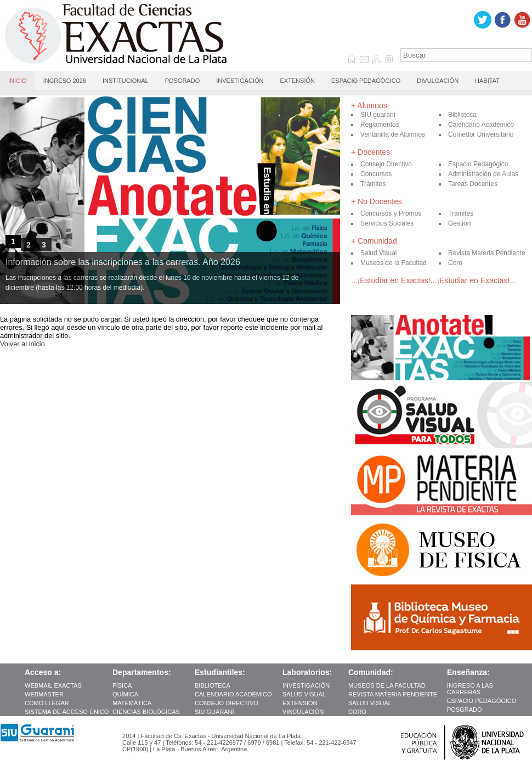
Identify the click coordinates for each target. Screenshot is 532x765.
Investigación (240, 81)
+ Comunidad (374, 241)
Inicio (18, 81)
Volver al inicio (22, 344)
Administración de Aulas (483, 174)
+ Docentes (370, 152)
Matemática (133, 703)
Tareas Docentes (473, 184)
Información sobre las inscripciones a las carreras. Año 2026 (123, 262)
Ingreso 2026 (65, 81)
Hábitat (487, 81)
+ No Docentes (377, 201)
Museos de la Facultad (394, 263)
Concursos (376, 174)
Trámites (373, 184)
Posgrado (183, 81)
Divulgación (438, 81)
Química (126, 694)
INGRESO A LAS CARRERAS (470, 689)
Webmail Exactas (54, 685)
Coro (455, 263)
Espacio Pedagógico (366, 81)
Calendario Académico (481, 125)
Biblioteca (462, 115)
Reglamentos (380, 125)
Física (123, 685)
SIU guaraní (378, 115)
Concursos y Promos (391, 213)
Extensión (297, 81)
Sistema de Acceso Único (67, 712)
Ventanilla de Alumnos (393, 134)
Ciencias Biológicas (147, 712)
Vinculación (303, 712)
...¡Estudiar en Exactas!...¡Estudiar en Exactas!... (434, 280)
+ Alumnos (369, 105)
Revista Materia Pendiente (487, 253)
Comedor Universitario (481, 134)
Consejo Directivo (386, 164)
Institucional (126, 81)
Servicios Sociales (387, 223)
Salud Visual (379, 253)
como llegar (47, 703)
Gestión (459, 223)
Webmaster (44, 694)
